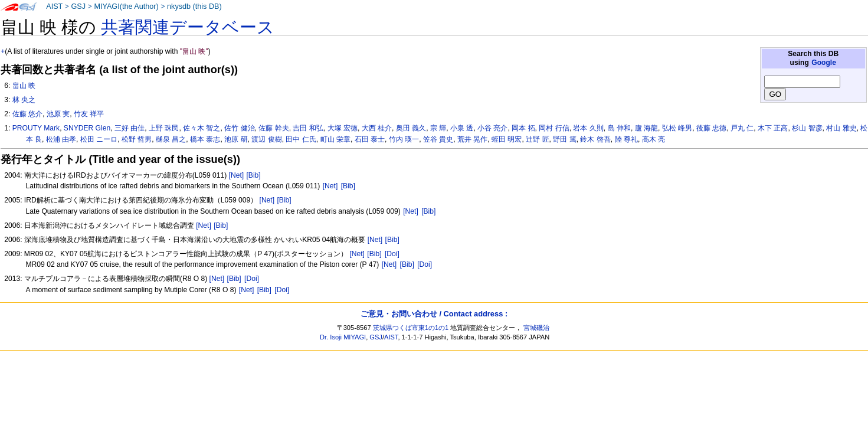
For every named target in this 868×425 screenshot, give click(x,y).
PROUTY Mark (36, 128)
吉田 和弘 (308, 128)
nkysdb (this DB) (194, 6)
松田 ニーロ (99, 139)
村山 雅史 (841, 128)
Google (824, 63)
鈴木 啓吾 (595, 139)
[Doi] (392, 254)
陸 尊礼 (626, 139)
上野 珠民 (164, 128)
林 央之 (24, 100)
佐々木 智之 (202, 128)
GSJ (78, 6)
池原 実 (58, 114)
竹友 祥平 (89, 114)
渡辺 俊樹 (266, 139)
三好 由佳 (130, 128)
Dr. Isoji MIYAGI (343, 337)
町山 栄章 (335, 139)
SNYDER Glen (87, 128)
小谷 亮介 (492, 128)
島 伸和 (619, 128)
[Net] (237, 175)
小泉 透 (462, 128)
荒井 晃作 (472, 139)
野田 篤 (564, 139)
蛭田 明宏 (507, 139)
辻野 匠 (537, 139)
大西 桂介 (377, 128)
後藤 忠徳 (711, 128)
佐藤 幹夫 (273, 128)
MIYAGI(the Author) (126, 6)
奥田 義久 (411, 128)
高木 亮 (654, 139)
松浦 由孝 (61, 139)
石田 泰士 (370, 139)
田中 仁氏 (301, 139)
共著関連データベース (188, 27)
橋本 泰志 (205, 139)
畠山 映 (24, 86)
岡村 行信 (554, 128)
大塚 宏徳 (343, 128)
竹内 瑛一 (404, 139)
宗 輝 (438, 128)
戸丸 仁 (742, 128)
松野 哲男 (137, 139)
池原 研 (236, 139)
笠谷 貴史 (438, 139)
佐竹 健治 (239, 128)
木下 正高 (773, 128)
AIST (54, 6)
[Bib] (253, 175)
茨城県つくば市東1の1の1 (411, 328)
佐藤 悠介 (27, 114)
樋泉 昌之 (171, 139)
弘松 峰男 (677, 128)
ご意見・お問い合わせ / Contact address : (434, 314)
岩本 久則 (588, 128)
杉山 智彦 (807, 128)
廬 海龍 (646, 128)
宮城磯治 (536, 328)
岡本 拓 (523, 128)
